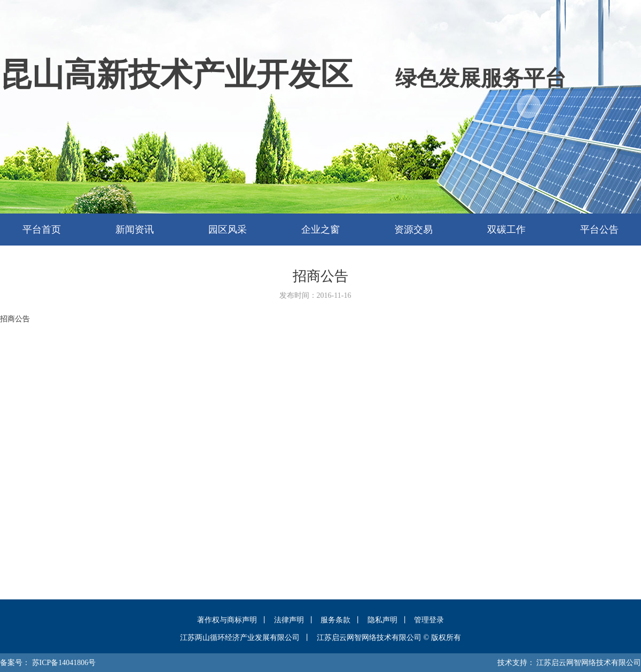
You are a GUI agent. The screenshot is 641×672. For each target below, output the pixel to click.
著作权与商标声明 (227, 620)
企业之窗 (320, 230)
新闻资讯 (135, 230)
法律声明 (289, 620)
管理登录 (429, 620)
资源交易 (413, 230)
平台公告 (599, 230)
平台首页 (42, 230)
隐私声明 (382, 620)
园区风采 (228, 230)
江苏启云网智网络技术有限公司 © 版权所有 (389, 638)
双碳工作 (506, 230)
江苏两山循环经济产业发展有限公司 (240, 638)
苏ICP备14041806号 (64, 663)
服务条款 (335, 620)
